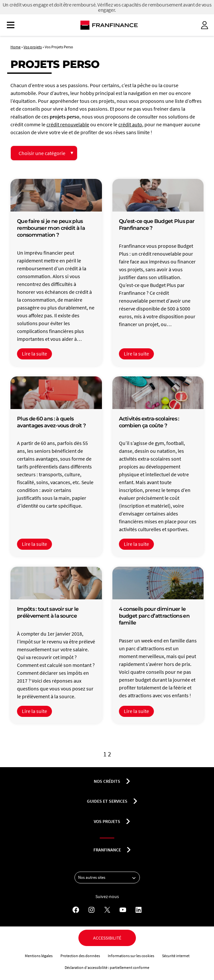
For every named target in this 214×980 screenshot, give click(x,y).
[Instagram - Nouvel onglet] (91, 910)
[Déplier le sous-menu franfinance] (129, 850)
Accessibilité (107, 938)
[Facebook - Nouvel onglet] (76, 910)
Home (16, 47)
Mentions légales (39, 956)
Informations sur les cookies (131, 956)
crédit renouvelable (68, 125)
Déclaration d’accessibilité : (87, 967)
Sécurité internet (176, 956)
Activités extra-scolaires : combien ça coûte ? (149, 422)
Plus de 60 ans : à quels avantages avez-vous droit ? (51, 422)
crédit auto (130, 125)
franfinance (107, 850)
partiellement (121, 967)
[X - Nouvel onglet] (107, 910)
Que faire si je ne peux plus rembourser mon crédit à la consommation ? (51, 228)
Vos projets (33, 47)
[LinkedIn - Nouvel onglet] (139, 910)
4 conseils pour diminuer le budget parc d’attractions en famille (154, 616)
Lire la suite (34, 354)
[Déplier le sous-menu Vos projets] (128, 821)
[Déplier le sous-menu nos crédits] (128, 781)
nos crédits (107, 781)
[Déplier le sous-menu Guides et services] (135, 801)
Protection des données (80, 956)
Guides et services (107, 801)
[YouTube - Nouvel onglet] (123, 910)
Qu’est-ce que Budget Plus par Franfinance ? (157, 225)
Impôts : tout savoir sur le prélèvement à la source (48, 612)
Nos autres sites (109, 877)
